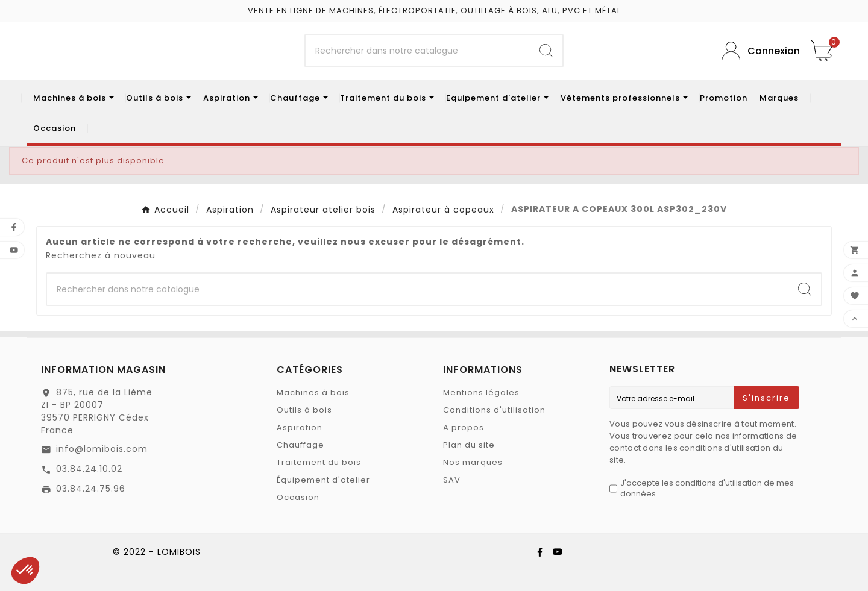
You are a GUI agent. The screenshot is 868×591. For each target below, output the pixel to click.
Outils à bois (304, 431)
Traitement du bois (319, 483)
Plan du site (469, 466)
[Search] (546, 61)
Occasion (298, 518)
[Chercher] (418, 61)
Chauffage (300, 466)
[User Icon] (757, 62)
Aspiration (300, 449)
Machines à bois (313, 414)
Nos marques (473, 483)
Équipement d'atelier (323, 501)
